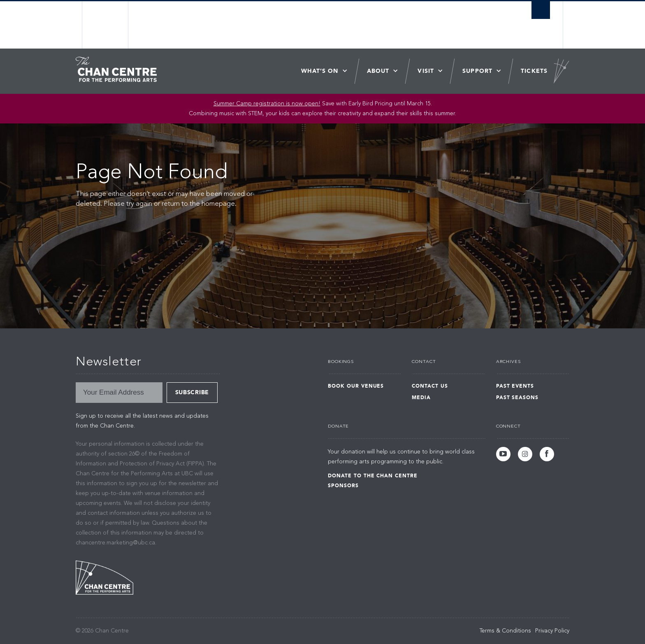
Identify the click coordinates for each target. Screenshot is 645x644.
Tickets (534, 71)
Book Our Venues (356, 386)
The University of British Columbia (106, 25)
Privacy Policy (552, 631)
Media (421, 398)
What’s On (320, 71)
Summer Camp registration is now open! (267, 104)
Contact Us (430, 386)
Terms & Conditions (505, 631)
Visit (426, 71)
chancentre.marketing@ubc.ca (115, 543)
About (378, 71)
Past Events (515, 386)
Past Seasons (517, 398)
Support (477, 71)
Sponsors (343, 486)
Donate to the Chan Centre (373, 476)
